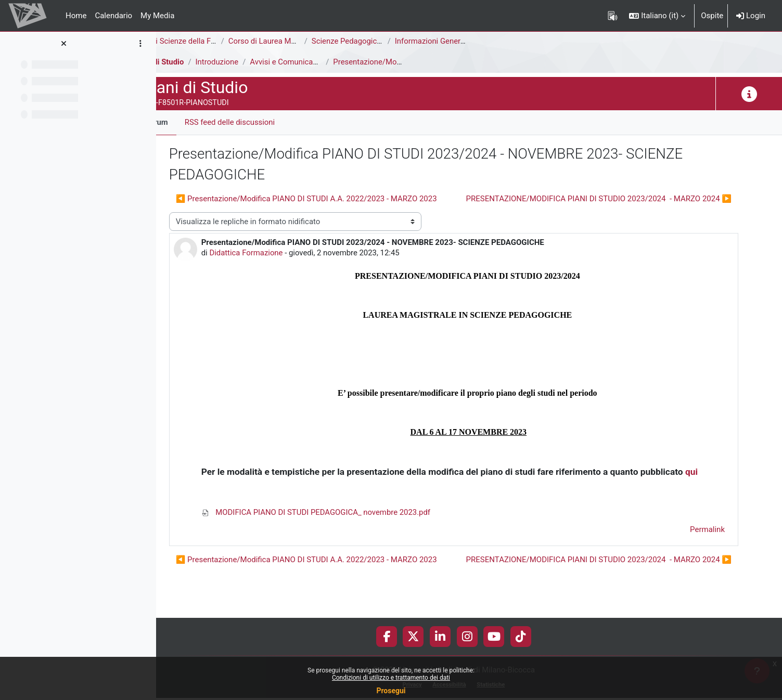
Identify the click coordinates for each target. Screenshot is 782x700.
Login (751, 16)
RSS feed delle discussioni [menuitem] (261, 122)
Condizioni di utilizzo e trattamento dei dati (391, 678)
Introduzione (248, 62)
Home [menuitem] (76, 16)
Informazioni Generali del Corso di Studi (494, 41)
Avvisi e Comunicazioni (322, 62)
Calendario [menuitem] (113, 16)
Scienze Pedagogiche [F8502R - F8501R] (412, 41)
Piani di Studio (190, 62)
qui (722, 491)
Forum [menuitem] (188, 122)
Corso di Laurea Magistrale (306, 41)
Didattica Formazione (277, 272)
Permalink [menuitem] (707, 549)
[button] (657, 16)
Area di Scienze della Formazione (222, 41)
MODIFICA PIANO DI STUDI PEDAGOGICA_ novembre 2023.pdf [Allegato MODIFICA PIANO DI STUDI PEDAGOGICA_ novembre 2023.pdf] (348, 532)
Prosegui (391, 691)
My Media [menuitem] (157, 16)
